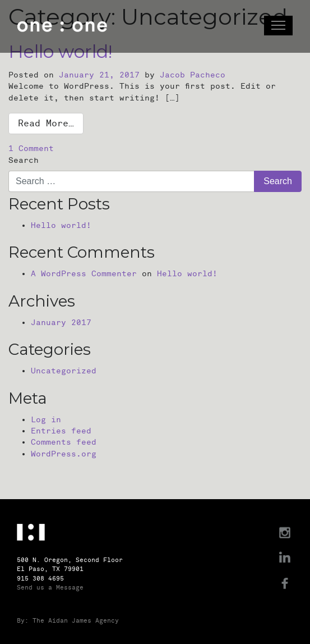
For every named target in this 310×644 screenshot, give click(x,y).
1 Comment (31, 149)
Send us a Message (50, 588)
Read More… (46, 124)
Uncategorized (64, 371)
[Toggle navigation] (278, 26)
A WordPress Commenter (84, 274)
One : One (62, 26)
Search (24, 160)
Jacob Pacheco (193, 75)
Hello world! (61, 225)
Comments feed (64, 442)
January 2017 (61, 323)
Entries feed (61, 431)
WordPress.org (64, 454)
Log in (46, 420)
